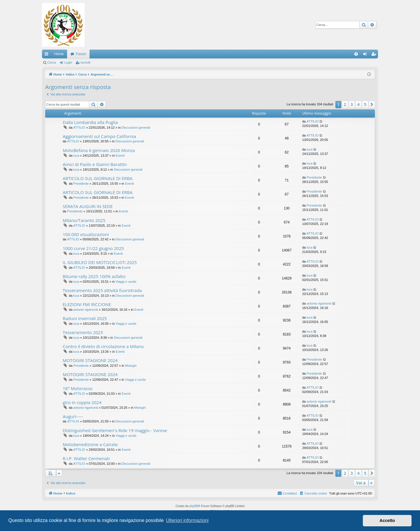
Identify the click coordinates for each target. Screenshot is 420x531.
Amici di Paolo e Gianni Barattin (95, 164)
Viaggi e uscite (126, 282)
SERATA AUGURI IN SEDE (88, 206)
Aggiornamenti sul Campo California (99, 136)
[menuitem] (356, 54)
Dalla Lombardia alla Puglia (90, 122)
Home (59, 54)
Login (68, 62)
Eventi (120, 156)
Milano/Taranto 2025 (84, 220)
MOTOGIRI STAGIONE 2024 (90, 360)
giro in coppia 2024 (82, 402)
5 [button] (365, 104)
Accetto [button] (387, 520)
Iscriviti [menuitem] (375, 55)
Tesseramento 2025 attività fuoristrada (102, 290)
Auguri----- (73, 416)
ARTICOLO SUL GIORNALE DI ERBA (98, 178)
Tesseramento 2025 (83, 332)
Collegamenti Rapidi (48, 55)
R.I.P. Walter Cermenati (86, 458)
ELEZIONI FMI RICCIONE (87, 304)
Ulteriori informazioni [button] (187, 520)
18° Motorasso (78, 388)
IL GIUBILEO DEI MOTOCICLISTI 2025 (100, 262)
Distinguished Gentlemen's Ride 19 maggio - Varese (115, 430)
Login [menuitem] (366, 55)
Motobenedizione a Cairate (90, 444)
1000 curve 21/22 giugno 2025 (93, 248)
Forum (81, 54)
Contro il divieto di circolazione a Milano (103, 346)
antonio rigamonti (85, 310)
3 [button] (352, 104)
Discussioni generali (136, 127)
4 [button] (358, 104)
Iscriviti (85, 62)
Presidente (81, 184)
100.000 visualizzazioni (86, 234)
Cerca (51, 62)
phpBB (194, 506)
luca (76, 156)
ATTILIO (79, 127)
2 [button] (345, 104)
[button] (372, 104)
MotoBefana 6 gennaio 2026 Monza (99, 150)
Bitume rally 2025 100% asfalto (94, 276)
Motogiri (131, 366)
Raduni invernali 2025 (85, 318)
